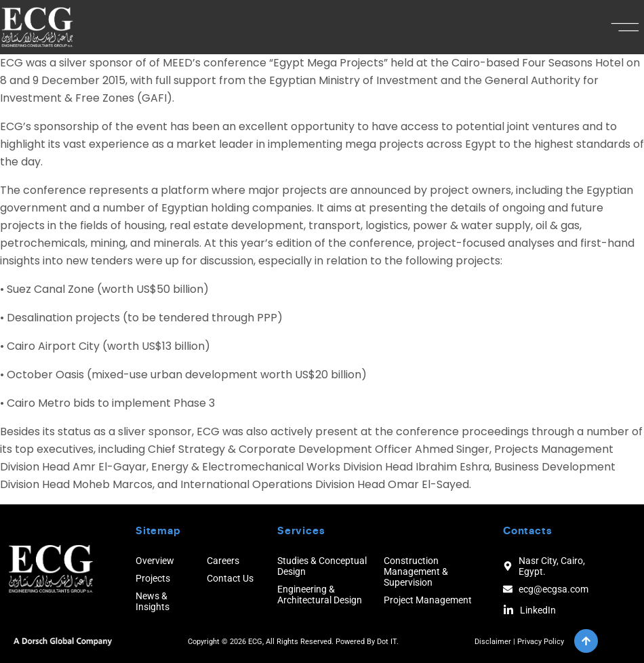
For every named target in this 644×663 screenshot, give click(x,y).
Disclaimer (493, 642)
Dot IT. (388, 642)
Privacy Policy (541, 642)
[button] (625, 27)
